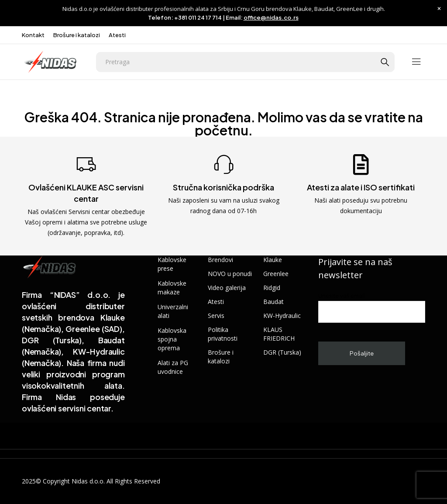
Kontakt (33, 35)
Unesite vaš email (372, 307)
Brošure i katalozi (77, 35)
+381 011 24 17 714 (198, 17)
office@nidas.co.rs (271, 17)
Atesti (117, 35)
